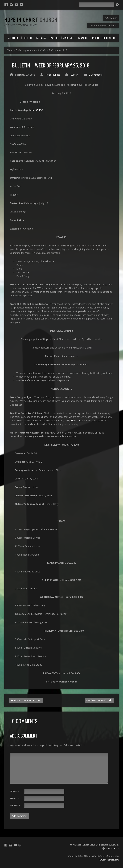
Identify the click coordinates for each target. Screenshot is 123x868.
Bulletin (42, 50)
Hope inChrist (53, 75)
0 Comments (96, 75)
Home (10, 50)
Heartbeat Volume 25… (99, 700)
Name (15, 791)
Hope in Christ (31, 19)
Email (15, 798)
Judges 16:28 (76, 421)
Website (15, 805)
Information (29, 50)
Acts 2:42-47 (81, 365)
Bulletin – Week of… (58, 50)
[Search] (96, 5)
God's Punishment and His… (26, 700)
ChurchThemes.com (109, 860)
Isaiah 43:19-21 (37, 110)
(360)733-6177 (112, 848)
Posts (18, 50)
